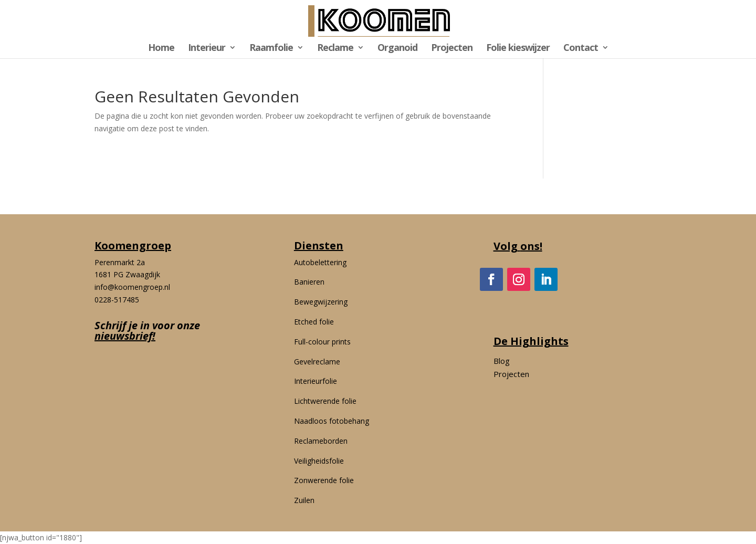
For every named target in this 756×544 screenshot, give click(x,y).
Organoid (397, 49)
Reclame (335, 49)
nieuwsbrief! (125, 336)
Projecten (452, 49)
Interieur (207, 49)
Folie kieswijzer (518, 49)
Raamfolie (271, 49)
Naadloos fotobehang (332, 421)
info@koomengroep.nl (132, 287)
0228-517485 (117, 300)
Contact (581, 49)
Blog (502, 361)
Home (161, 49)
